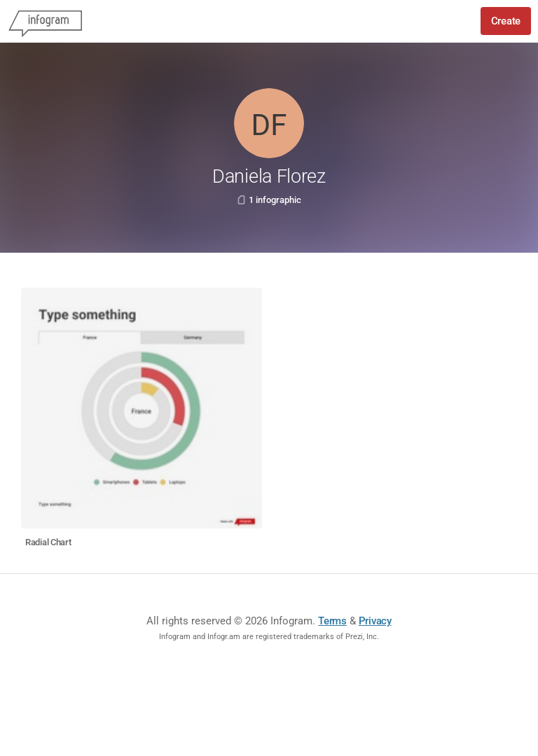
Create (506, 21)
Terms (332, 621)
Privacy (375, 621)
